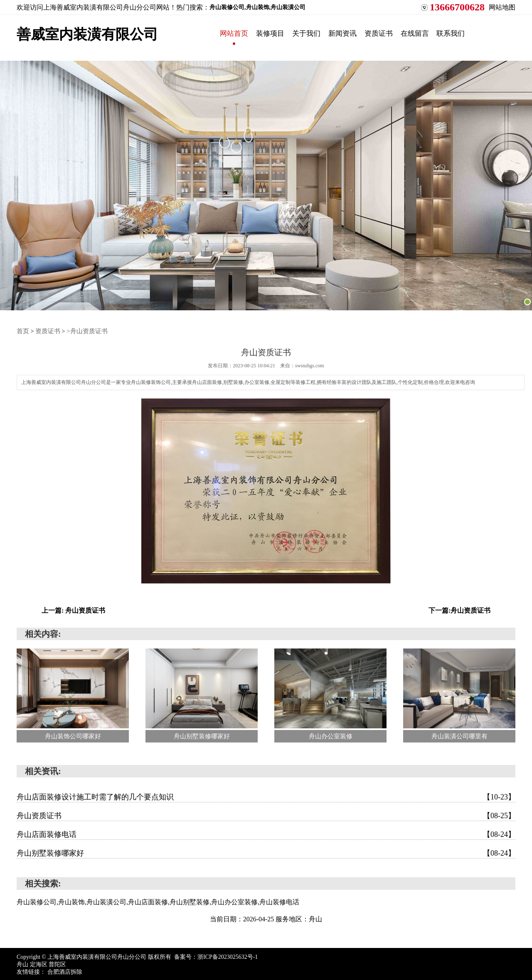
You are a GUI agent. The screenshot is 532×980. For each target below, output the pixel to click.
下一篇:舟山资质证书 (459, 609)
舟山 (23, 963)
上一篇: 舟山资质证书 (73, 609)
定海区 (39, 963)
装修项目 (280, 33)
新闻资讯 (365, 33)
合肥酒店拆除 (65, 971)
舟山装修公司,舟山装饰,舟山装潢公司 (257, 7)
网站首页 (237, 33)
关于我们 (322, 33)
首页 (22, 330)
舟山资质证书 (266, 814)
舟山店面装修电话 (266, 833)
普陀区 (57, 963)
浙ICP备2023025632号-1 (228, 956)
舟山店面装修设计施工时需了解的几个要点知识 (266, 796)
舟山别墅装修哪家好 (266, 852)
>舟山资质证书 (83, 330)
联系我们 (492, 33)
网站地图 (502, 7)
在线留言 (449, 33)
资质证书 (407, 33)
